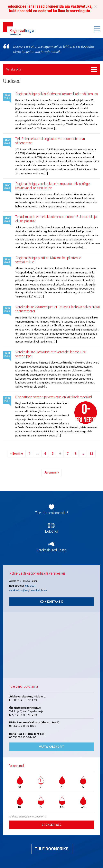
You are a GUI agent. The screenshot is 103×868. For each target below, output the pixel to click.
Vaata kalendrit (52, 747)
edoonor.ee (17, 6)
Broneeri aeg (52, 825)
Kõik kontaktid (52, 602)
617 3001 (30, 586)
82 (91, 454)
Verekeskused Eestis (51, 550)
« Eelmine (17, 454)
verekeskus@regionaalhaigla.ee (28, 590)
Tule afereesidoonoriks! (51, 513)
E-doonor (51, 531)
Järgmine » (51, 473)
